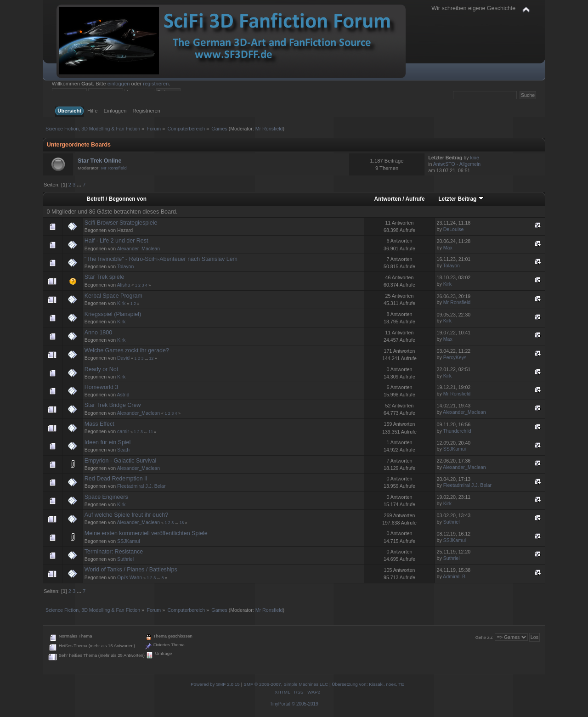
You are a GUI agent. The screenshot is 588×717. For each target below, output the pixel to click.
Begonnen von (128, 199)
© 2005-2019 (305, 704)
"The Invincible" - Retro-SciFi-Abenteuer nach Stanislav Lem (161, 259)
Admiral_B (454, 576)
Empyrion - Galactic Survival (121, 461)
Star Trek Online (100, 161)
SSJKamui (455, 449)
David (123, 358)
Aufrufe (415, 199)
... (79, 185)
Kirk (447, 284)
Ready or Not (101, 369)
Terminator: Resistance (114, 552)
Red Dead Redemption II (116, 479)
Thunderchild (457, 431)
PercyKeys (455, 357)
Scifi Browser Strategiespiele (121, 223)
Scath (123, 450)
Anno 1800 (98, 333)
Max (448, 248)
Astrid (123, 395)
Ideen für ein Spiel (108, 442)
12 (151, 358)
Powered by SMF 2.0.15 (215, 684)
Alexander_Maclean (139, 248)
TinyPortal (280, 704)
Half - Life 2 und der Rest (116, 241)
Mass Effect (99, 424)
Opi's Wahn (130, 577)
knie (474, 158)
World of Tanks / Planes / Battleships (131, 570)
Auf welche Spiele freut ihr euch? (126, 515)
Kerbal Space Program (113, 296)
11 (151, 432)
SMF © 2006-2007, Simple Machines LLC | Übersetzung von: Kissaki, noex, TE (324, 684)
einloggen (119, 84)
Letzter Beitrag (461, 199)
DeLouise (454, 229)
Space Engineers (106, 497)
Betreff (96, 199)
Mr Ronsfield (269, 129)
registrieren (156, 84)
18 (181, 523)
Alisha (124, 285)
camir (123, 431)
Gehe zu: (484, 637)
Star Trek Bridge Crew (113, 405)
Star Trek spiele (105, 277)
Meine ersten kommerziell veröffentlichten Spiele (146, 533)
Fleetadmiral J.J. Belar (141, 486)
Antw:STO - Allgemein (457, 164)
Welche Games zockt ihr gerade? (127, 350)
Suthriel (452, 522)
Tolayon (126, 266)
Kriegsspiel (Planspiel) (113, 314)
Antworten (387, 199)
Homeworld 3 (101, 387)
